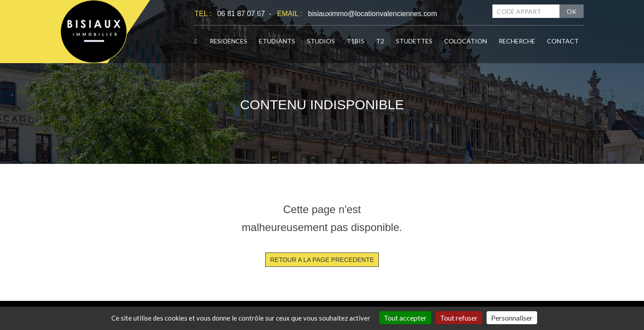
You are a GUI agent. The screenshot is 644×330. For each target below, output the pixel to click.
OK (572, 11)
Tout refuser (459, 318)
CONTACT (563, 41)
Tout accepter (405, 318)
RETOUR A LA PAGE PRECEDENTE (322, 260)
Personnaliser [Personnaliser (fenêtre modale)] (512, 318)
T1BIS (356, 41)
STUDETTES (414, 41)
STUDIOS (321, 41)
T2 (380, 41)
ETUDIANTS (277, 41)
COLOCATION (466, 41)
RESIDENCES (229, 41)
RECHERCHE (517, 41)
